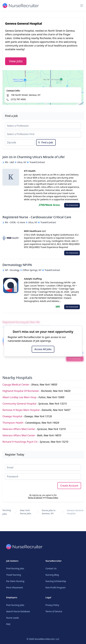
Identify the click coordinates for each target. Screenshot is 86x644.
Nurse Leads (13, 618)
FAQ (8, 624)
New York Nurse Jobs (26, 512)
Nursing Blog (52, 575)
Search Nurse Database (18, 611)
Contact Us (51, 568)
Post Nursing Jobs (15, 605)
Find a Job (45, 142)
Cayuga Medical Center (16, 385)
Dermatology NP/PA (17, 265)
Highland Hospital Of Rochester (21, 391)
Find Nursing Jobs (15, 568)
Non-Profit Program (55, 588)
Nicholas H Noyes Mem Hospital (21, 410)
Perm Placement (15, 588)
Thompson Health (13, 423)
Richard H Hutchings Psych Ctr (20, 442)
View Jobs (16, 61)
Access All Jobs (43, 349)
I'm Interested (72, 205)
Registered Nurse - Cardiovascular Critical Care (37, 217)
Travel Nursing (14, 575)
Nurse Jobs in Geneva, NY (49, 512)
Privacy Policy (52, 498)
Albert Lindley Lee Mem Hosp (19, 397)
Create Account (69, 486)
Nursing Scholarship (56, 581)
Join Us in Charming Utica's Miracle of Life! (33, 157)
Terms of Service (35, 498)
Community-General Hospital (19, 404)
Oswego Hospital (12, 416)
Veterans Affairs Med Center (19, 429)
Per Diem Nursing (15, 581)
